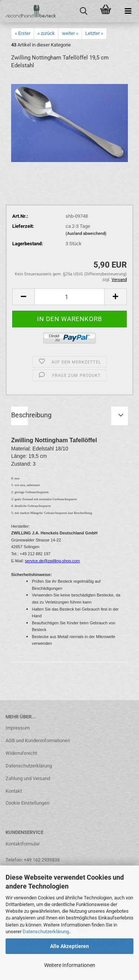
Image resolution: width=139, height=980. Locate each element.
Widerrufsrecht (21, 753)
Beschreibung (31, 415)
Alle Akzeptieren (69, 946)
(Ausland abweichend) (86, 234)
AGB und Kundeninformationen (38, 740)
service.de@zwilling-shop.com (52, 561)
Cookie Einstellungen (27, 803)
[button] (23, 297)
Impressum (18, 728)
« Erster (23, 33)
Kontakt (14, 791)
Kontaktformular (23, 844)
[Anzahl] (69, 297)
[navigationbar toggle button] (128, 11)
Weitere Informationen (70, 965)
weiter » (70, 33)
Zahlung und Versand (28, 778)
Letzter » (94, 33)
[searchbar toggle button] (83, 11)
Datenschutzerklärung (46, 932)
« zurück (46, 33)
